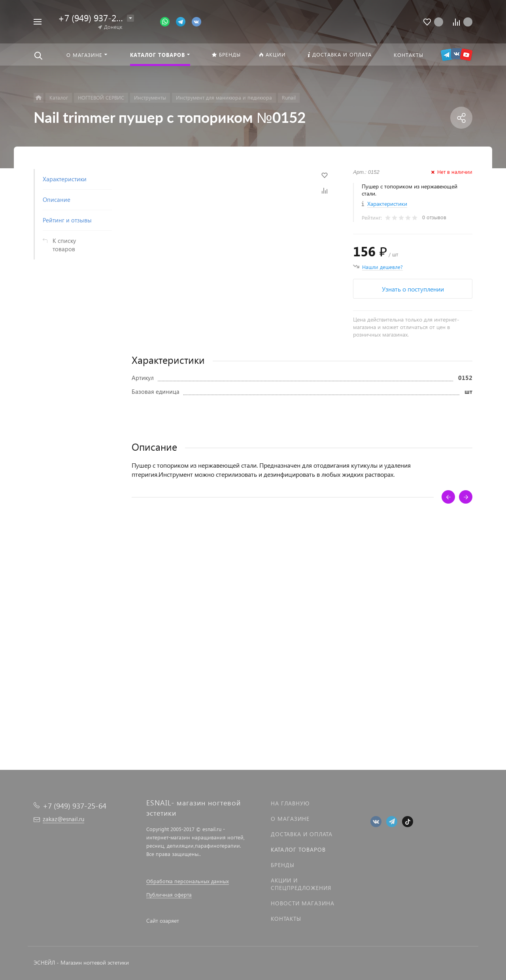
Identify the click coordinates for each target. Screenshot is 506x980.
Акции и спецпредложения (301, 884)
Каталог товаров (298, 849)
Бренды (283, 865)
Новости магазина (303, 903)
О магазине (290, 819)
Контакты (286, 919)
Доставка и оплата (302, 834)
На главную (290, 803)
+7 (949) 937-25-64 (96, 18)
